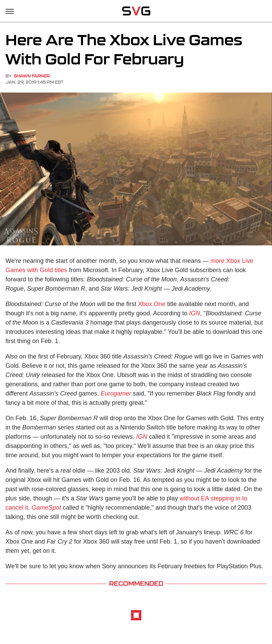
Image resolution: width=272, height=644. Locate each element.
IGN (194, 313)
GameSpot (46, 508)
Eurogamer (116, 393)
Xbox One (152, 304)
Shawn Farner (32, 76)
